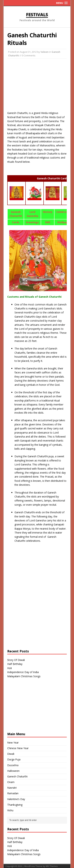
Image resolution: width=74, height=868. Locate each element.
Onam (11, 782)
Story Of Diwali (16, 660)
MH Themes (52, 866)
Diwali (11, 754)
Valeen (45, 52)
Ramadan (13, 793)
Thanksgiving (15, 805)
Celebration (64, 212)
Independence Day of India (23, 672)
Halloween (13, 771)
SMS (48, 222)
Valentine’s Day (16, 799)
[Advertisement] (37, 85)
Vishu (10, 810)
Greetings (32, 222)
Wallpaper (64, 222)
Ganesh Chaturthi (17, 776)
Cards (16, 222)
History (48, 212)
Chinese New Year (18, 748)
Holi (9, 668)
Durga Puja (14, 759)
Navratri (12, 788)
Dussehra (13, 765)
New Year (13, 743)
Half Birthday (15, 664)
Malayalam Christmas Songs (24, 676)
